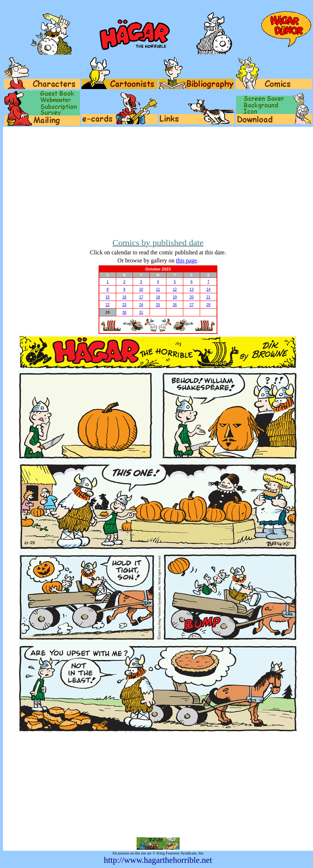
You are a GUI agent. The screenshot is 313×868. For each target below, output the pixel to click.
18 (158, 297)
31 (141, 312)
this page (186, 260)
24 (141, 305)
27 (192, 305)
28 (208, 305)
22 (108, 305)
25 (158, 305)
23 (124, 305)
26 (175, 305)
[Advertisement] (158, 182)
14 (208, 289)
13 (192, 289)
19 (175, 297)
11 (158, 289)
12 (175, 289)
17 (141, 297)
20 (192, 297)
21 (208, 297)
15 (108, 297)
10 (141, 289)
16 (124, 297)
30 (124, 312)
